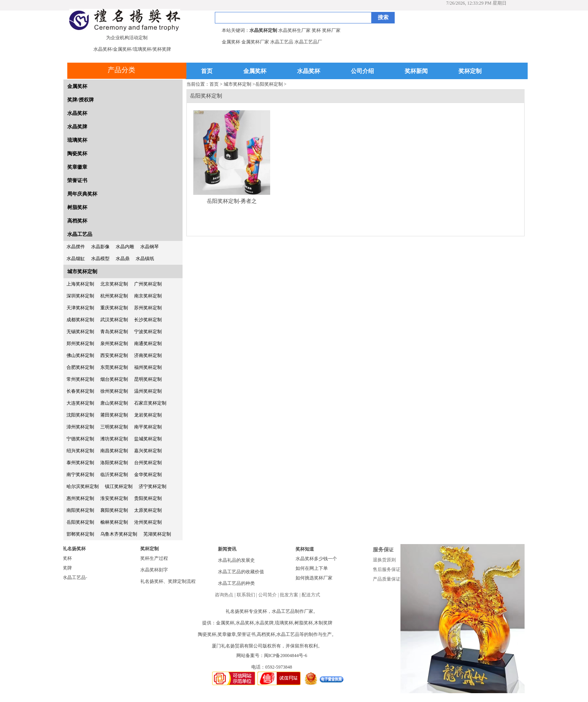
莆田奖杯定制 (114, 415)
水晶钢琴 (149, 247)
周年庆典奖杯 (82, 194)
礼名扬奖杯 (74, 549)
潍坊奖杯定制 (114, 439)
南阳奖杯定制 (80, 510)
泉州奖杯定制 (114, 344)
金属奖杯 (255, 71)
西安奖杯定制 (114, 355)
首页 (207, 71)
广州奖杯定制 (148, 284)
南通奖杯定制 (148, 344)
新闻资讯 (227, 549)
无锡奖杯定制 (80, 332)
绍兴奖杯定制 (80, 451)
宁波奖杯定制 (148, 332)
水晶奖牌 (77, 127)
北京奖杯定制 (114, 284)
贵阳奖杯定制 (148, 498)
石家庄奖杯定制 (150, 403)
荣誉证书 (77, 180)
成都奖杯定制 (80, 320)
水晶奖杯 (309, 71)
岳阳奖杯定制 (80, 522)
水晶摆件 (76, 247)
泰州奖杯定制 (80, 463)
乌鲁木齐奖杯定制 (119, 534)
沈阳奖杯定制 (80, 415)
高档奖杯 (77, 221)
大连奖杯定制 (80, 403)
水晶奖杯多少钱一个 (316, 559)
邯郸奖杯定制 (80, 534)
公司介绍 (362, 71)
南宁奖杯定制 (80, 475)
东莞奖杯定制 (114, 367)
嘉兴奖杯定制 (148, 451)
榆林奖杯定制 (114, 522)
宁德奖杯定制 (80, 439)
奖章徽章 (77, 167)
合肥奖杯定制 (80, 367)
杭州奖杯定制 (114, 296)
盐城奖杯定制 (148, 439)
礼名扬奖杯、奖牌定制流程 (168, 581)
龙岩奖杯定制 (148, 415)
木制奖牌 (323, 623)
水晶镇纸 (145, 259)
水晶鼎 (123, 259)
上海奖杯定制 (80, 284)
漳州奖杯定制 (80, 427)
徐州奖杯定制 (114, 391)
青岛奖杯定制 (114, 332)
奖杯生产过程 (154, 558)
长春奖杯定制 (80, 391)
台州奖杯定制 (148, 463)
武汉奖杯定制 (114, 320)
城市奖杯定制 (82, 271)
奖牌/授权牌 (81, 100)
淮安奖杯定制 (114, 498)
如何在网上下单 (312, 568)
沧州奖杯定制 (148, 522)
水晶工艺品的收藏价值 (241, 572)
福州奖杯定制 (148, 367)
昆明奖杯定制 (148, 379)
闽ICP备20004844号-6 (286, 656)
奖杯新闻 (416, 71)
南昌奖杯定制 (114, 451)
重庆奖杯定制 (114, 308)
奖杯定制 (470, 71)
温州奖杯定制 (148, 391)
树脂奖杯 (77, 207)
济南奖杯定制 (148, 355)
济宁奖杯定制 (153, 486)
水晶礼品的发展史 (236, 560)
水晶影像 (100, 247)
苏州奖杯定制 (148, 308)
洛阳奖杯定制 (114, 463)
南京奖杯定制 (148, 296)
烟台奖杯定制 (114, 379)
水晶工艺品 (80, 234)
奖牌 (67, 568)
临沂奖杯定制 (114, 475)
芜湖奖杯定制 (157, 534)
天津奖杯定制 (80, 308)
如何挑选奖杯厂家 (314, 578)
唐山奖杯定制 (114, 403)
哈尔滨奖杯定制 (83, 486)
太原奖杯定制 (148, 510)
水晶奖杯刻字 (154, 570)
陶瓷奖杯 (77, 154)
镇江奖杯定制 (119, 486)
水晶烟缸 (76, 259)
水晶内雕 (125, 247)
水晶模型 (100, 259)
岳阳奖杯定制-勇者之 (232, 201)
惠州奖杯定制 (80, 498)
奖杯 (67, 558)
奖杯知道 (305, 549)
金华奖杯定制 (148, 475)
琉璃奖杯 (77, 140)
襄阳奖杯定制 (114, 510)
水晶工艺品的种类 (236, 583)
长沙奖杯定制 (148, 320)
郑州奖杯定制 (80, 344)
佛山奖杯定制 (80, 355)
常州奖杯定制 (80, 379)
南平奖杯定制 (148, 427)
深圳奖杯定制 (80, 296)
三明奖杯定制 (114, 427)
